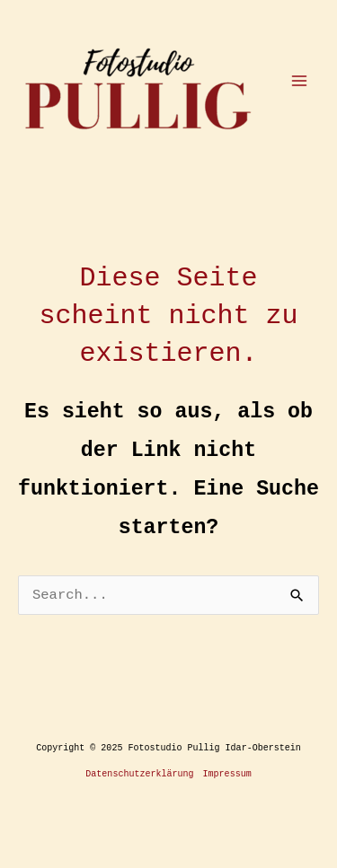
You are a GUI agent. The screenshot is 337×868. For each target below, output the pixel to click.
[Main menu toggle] (300, 80)
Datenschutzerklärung (139, 774)
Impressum (227, 774)
